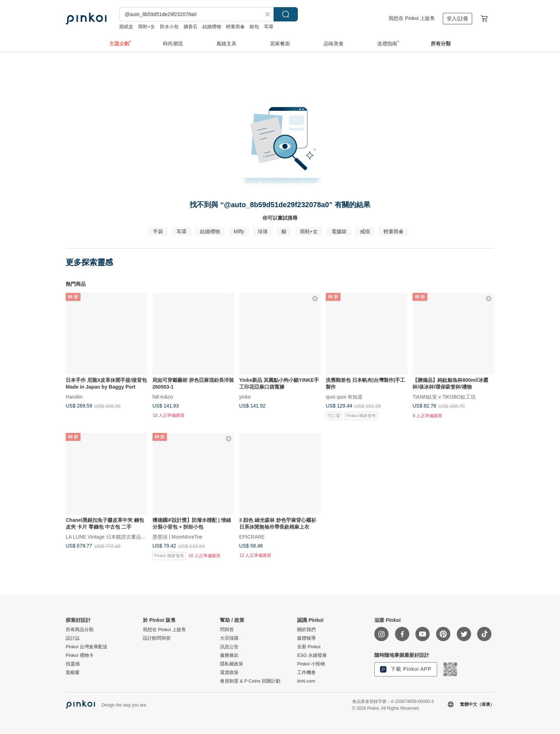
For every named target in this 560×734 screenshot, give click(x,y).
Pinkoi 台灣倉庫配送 (87, 647)
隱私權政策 (232, 664)
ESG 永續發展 (312, 655)
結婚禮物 (212, 27)
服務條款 (229, 655)
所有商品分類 (80, 630)
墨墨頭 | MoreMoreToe (177, 536)
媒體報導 (306, 638)
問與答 (227, 630)
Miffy (239, 231)
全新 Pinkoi (309, 647)
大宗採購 (229, 638)
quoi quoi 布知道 (344, 396)
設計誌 (73, 638)
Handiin (74, 396)
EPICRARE (252, 536)
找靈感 (73, 664)
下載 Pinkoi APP (406, 669)
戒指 (365, 231)
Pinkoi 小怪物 (311, 664)
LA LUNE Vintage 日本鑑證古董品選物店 (111, 536)
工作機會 (306, 673)
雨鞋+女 (147, 27)
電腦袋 (339, 231)
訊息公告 (229, 647)
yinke (245, 396)
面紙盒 (126, 27)
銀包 (254, 27)
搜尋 (286, 14)
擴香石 (191, 27)
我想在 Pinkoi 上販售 (412, 18)
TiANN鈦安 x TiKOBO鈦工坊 (444, 396)
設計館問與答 (157, 638)
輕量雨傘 (235, 27)
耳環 (269, 27)
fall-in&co (163, 396)
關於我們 (306, 630)
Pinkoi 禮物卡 (80, 655)
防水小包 (169, 27)
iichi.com (306, 681)
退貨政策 (229, 673)
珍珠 (263, 231)
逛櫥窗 (73, 673)
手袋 (158, 231)
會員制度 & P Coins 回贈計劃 (250, 681)
